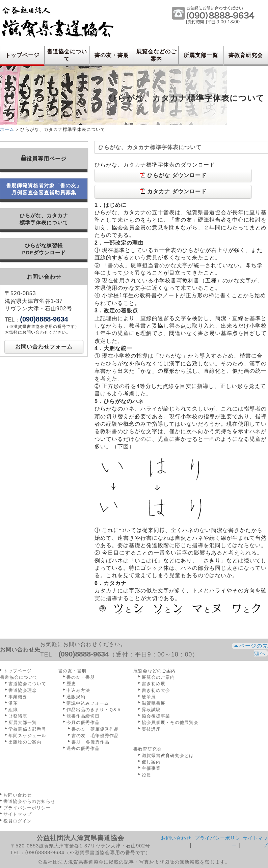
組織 (13, 710)
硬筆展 (149, 697)
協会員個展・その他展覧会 (170, 722)
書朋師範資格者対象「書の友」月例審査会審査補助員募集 (44, 189)
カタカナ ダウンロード (173, 191)
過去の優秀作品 (83, 748)
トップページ (22, 55)
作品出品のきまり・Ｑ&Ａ (94, 710)
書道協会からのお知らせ (29, 801)
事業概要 (18, 697)
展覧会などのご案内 (156, 55)
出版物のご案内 (25, 742)
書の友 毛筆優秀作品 (95, 736)
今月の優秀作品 (83, 722)
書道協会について (67, 55)
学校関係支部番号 (27, 729)
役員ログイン (18, 821)
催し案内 (151, 762)
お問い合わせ (18, 795)
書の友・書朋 (112, 55)
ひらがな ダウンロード (173, 175)
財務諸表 (18, 716)
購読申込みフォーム (88, 703)
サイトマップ (18, 814)
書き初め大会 (156, 690)
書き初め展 (154, 684)
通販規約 (76, 697)
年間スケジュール (27, 736)
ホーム (7, 129)
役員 (146, 775)
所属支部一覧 (201, 55)
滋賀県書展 (154, 703)
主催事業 (151, 768)
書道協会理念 (23, 690)
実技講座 (151, 729)
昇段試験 (151, 710)
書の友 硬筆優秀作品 (95, 729)
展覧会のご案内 (158, 677)
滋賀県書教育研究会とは (168, 755)
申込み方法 (78, 690)
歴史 (71, 684)
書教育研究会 (246, 55)
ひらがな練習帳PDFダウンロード (44, 249)
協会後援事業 (156, 716)
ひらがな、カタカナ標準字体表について (44, 219)
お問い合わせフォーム (44, 347)
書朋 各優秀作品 (90, 742)
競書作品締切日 (83, 716)
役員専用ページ (44, 158)
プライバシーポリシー (27, 808)
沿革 (13, 703)
